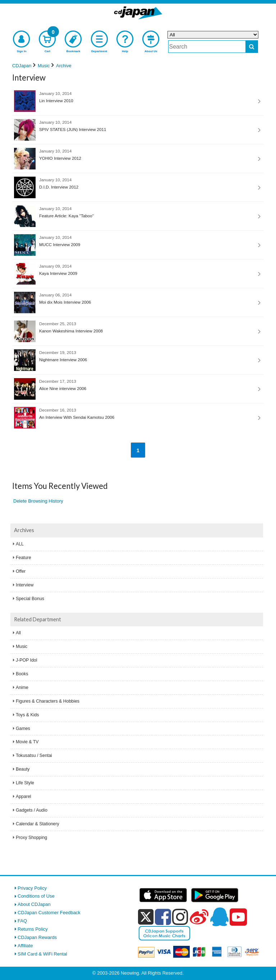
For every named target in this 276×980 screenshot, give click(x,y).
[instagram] (180, 917)
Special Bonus (30, 599)
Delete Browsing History (38, 501)
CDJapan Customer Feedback (49, 913)
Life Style (25, 783)
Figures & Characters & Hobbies (48, 701)
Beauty (23, 769)
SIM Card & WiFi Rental (42, 954)
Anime (22, 688)
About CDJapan (34, 904)
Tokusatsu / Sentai (34, 756)
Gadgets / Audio (32, 810)
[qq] (219, 917)
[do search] (252, 47)
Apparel (24, 797)
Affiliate (25, 946)
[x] (146, 917)
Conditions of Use (36, 896)
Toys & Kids (27, 715)
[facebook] (163, 917)
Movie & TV (27, 742)
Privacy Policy (32, 888)
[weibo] (199, 917)
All (18, 633)
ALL (20, 544)
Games (23, 729)
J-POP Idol (26, 660)
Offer (21, 571)
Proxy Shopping (31, 838)
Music (22, 646)
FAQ (22, 921)
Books (22, 674)
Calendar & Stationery (38, 824)
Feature (24, 558)
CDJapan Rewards (37, 937)
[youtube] (238, 917)
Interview (25, 585)
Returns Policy (33, 929)
